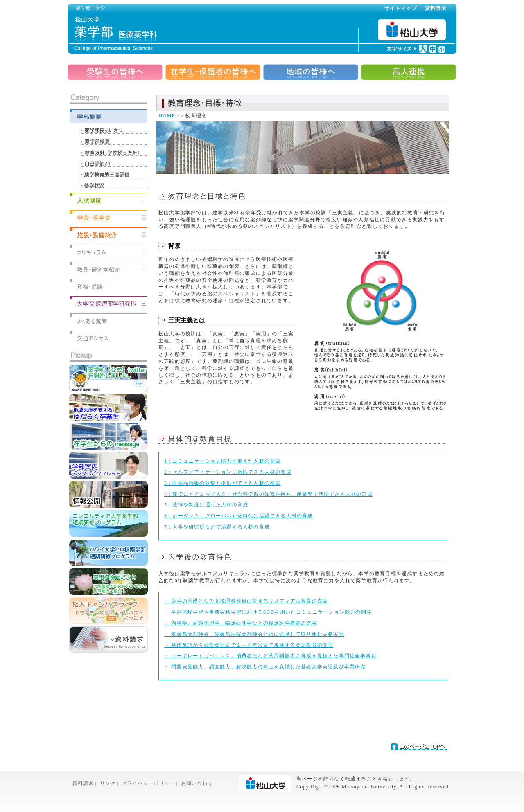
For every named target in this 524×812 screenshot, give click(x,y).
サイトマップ (401, 8)
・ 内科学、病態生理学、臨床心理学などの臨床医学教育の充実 (241, 623)
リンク (108, 783)
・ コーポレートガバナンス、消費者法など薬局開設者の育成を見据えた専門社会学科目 (270, 656)
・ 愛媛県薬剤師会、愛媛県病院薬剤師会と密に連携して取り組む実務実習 (254, 634)
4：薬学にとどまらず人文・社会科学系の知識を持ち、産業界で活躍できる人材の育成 (268, 494)
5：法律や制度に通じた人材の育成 (206, 505)
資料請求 (436, 8)
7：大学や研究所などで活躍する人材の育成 (217, 527)
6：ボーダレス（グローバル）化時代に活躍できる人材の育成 (239, 516)
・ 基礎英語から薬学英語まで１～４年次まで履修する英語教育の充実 (249, 645)
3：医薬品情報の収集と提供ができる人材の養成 (222, 483)
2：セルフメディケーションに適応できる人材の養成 (228, 472)
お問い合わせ (197, 783)
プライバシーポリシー (148, 783)
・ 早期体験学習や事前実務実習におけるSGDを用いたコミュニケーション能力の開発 (268, 612)
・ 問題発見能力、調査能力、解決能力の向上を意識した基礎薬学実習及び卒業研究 (265, 667)
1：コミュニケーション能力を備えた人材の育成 (222, 461)
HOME (167, 116)
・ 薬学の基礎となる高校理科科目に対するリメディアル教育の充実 (246, 601)
